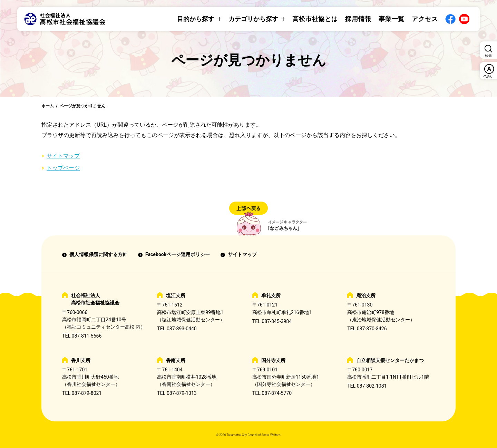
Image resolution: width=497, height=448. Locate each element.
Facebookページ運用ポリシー (178, 254)
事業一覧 (392, 19)
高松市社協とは (315, 19)
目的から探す (196, 19)
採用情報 (358, 19)
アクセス (425, 19)
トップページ (63, 168)
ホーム (48, 106)
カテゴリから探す (253, 19)
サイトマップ (63, 156)
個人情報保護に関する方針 (98, 254)
